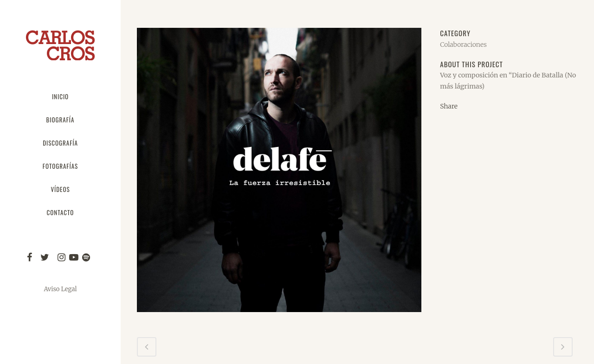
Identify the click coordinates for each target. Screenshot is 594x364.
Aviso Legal (60, 289)
